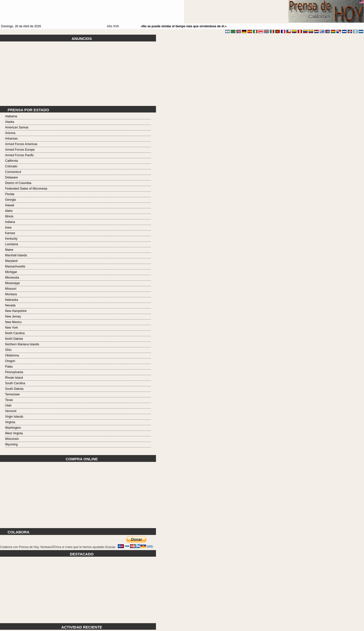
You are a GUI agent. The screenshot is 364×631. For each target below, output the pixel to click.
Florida (10, 194)
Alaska (10, 122)
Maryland (11, 261)
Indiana (10, 222)
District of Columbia (18, 183)
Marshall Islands (16, 255)
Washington (13, 428)
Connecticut (13, 172)
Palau (9, 367)
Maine (9, 250)
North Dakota (14, 339)
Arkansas (11, 139)
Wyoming (11, 444)
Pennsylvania (14, 372)
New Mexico (13, 322)
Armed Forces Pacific (19, 155)
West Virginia (14, 433)
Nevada (10, 305)
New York (12, 328)
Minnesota (12, 278)
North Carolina (15, 333)
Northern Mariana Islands (22, 344)
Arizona (10, 133)
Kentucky (11, 239)
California (12, 161)
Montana (11, 294)
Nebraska (12, 300)
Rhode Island (14, 378)
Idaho (9, 211)
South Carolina (15, 383)
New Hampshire (16, 311)
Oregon (10, 361)
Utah (8, 405)
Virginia (10, 422)
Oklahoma (12, 355)
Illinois (9, 216)
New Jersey (13, 317)
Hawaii (10, 205)
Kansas (10, 233)
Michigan (11, 272)
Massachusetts (15, 266)
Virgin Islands (14, 417)
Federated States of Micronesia (26, 189)
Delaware (12, 177)
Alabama (11, 116)
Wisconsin (12, 439)
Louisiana (12, 244)
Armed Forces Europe (20, 150)
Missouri (11, 289)
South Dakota (14, 389)
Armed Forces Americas (21, 144)
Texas (9, 400)
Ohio (8, 350)
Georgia (10, 200)
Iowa (8, 228)
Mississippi (12, 283)
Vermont (11, 411)
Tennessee (12, 394)
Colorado (11, 166)
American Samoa (17, 127)
